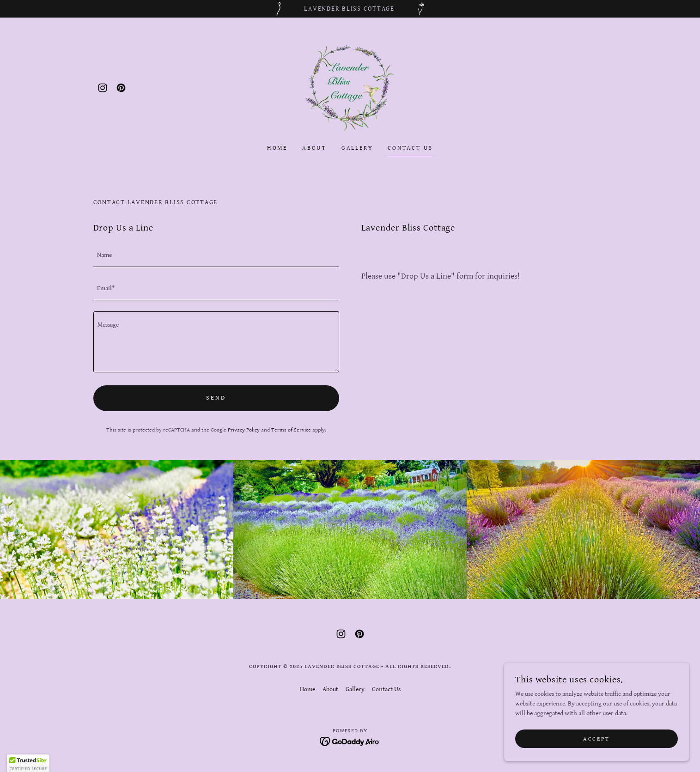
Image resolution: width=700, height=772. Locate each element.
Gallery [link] (357, 148)
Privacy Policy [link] (244, 430)
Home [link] (277, 148)
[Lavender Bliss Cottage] (350, 9)
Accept (596, 739)
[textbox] (216, 256)
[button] (28, 763)
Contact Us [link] (410, 148)
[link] (103, 88)
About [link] (314, 148)
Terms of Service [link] (291, 430)
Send (216, 398)
